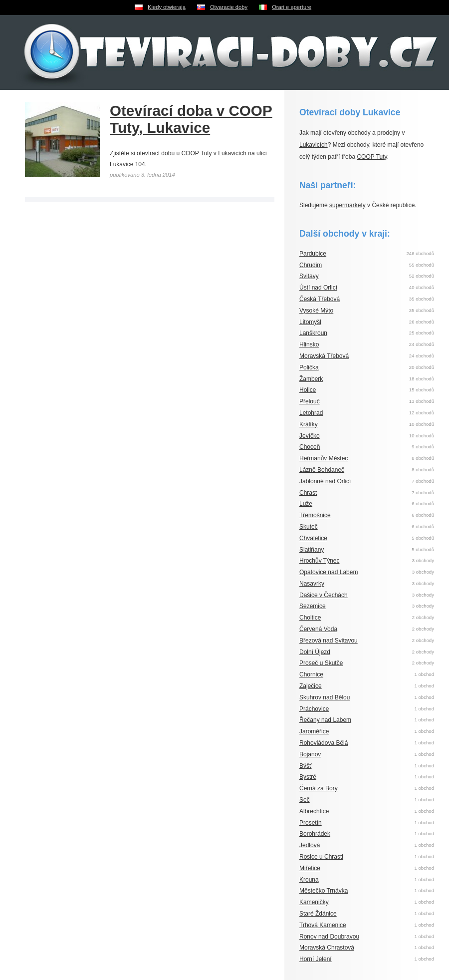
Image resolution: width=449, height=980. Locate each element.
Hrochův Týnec (319, 561)
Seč (305, 800)
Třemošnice (315, 515)
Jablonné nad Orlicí (325, 481)
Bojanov (310, 754)
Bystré (308, 777)
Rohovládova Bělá (324, 743)
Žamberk (311, 379)
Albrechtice (314, 811)
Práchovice (314, 709)
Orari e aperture (292, 7)
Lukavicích (314, 145)
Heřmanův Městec (324, 458)
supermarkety (347, 205)
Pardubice (313, 254)
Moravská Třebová (324, 356)
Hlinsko (309, 344)
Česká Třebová (320, 299)
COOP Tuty (372, 157)
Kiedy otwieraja (167, 7)
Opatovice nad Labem (329, 572)
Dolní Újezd (315, 652)
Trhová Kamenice (323, 925)
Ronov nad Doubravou (329, 937)
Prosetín (311, 823)
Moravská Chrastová (327, 948)
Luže (306, 504)
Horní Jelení (316, 959)
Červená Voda (318, 629)
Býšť (306, 766)
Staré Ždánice (318, 914)
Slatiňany (312, 550)
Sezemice (313, 606)
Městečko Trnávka (324, 891)
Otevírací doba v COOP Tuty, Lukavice (191, 119)
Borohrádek (315, 834)
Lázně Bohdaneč (322, 470)
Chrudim (311, 265)
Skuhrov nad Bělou (325, 697)
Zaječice (311, 686)
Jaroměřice (314, 731)
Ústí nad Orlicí (318, 288)
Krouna (309, 880)
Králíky (309, 424)
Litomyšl (310, 322)
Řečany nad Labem (325, 720)
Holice (308, 390)
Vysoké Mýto (316, 311)
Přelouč (310, 401)
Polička (309, 367)
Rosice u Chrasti (321, 857)
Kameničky (314, 902)
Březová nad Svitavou (329, 641)
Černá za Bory (319, 788)
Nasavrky (312, 584)
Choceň (310, 447)
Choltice (310, 618)
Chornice (311, 674)
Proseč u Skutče (321, 663)
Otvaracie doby (229, 7)
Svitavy (309, 276)
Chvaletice (313, 538)
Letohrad (311, 413)
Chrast (308, 493)
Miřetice (310, 868)
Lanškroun (313, 333)
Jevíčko (310, 436)
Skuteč (309, 527)
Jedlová (310, 845)
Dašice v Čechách (324, 595)
